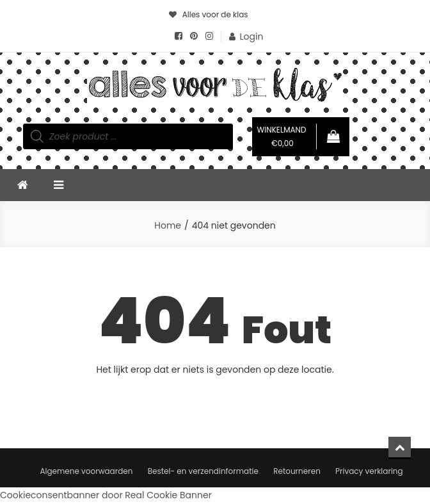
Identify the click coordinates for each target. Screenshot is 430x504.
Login (252, 37)
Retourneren (297, 471)
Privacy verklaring (369, 471)
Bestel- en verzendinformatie (203, 471)
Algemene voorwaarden (86, 471)
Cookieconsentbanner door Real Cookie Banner (106, 495)
